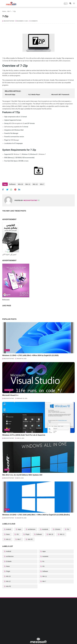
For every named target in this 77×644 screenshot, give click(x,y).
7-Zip (4, 58)
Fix (68, 529)
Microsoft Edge (10, 95)
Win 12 (35, 184)
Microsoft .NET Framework (60, 95)
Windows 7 (42, 154)
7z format (5, 61)
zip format (26, 61)
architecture (31, 529)
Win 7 (9, 11)
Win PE (30, 539)
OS (17, 534)
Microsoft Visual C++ (10, 395)
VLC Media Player (34, 95)
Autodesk (45, 529)
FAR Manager (15, 140)
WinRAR (5, 76)
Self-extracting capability (12, 127)
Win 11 (28, 184)
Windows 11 (17, 154)
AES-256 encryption (15, 123)
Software (12, 184)
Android (8, 529)
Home (4, 11)
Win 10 (20, 184)
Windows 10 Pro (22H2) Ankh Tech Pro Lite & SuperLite (24, 435)
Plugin (27, 534)
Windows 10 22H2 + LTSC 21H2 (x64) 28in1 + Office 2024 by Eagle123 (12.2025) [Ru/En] (36, 515)
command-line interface (10, 104)
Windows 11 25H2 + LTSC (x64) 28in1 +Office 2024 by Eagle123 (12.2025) (30, 355)
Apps (19, 529)
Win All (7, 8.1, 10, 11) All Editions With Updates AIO (22, 475)
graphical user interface (51, 101)
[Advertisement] (39, 621)
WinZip (11, 70)
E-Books (57, 529)
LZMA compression (64, 61)
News (8, 534)
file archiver (33, 58)
